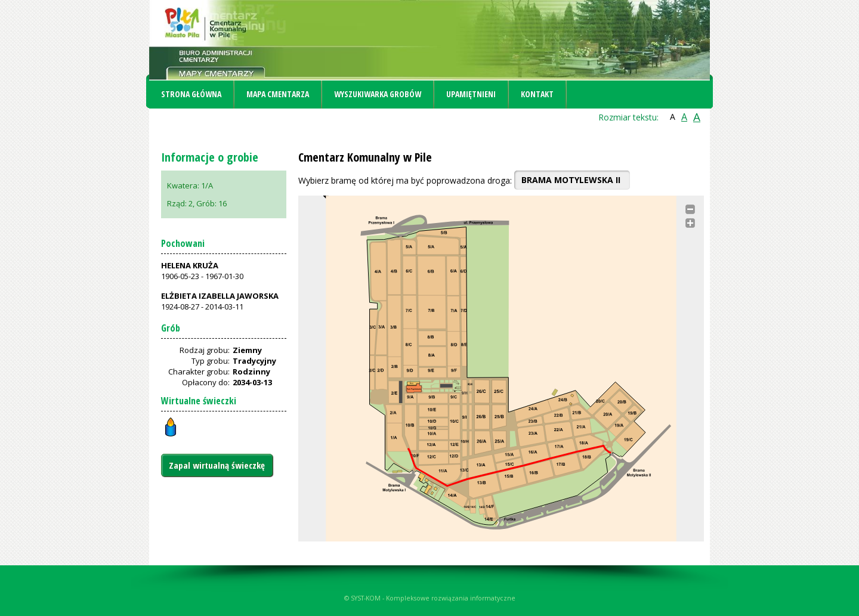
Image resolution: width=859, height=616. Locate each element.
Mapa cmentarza (278, 94)
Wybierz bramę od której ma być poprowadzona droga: (405, 180)
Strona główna (191, 94)
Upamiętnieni (471, 94)
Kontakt (537, 94)
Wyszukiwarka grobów (378, 94)
